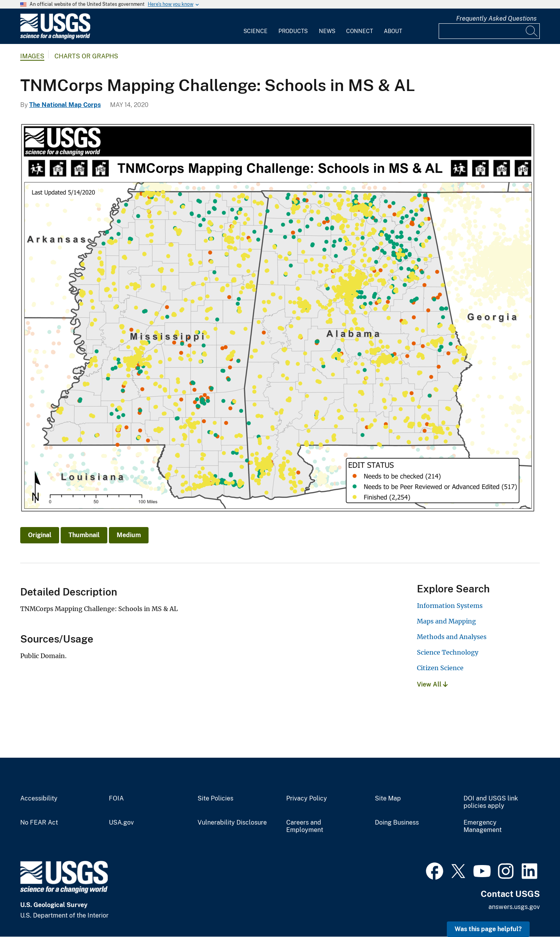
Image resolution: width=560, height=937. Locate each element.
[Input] (489, 31)
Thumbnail (84, 535)
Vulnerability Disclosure (232, 823)
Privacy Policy (307, 799)
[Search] (532, 31)
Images (32, 56)
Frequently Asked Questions (496, 18)
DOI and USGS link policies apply (491, 802)
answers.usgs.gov (514, 907)
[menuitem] (255, 26)
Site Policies (215, 799)
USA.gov (121, 823)
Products (293, 31)
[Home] (55, 38)
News (327, 31)
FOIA (116, 799)
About (393, 31)
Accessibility (39, 799)
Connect (360, 31)
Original (40, 535)
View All (432, 684)
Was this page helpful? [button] (488, 929)
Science (255, 31)
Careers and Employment (305, 826)
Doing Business (397, 823)
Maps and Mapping (446, 621)
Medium (129, 535)
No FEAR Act (39, 823)
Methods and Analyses (452, 637)
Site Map (388, 799)
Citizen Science (440, 668)
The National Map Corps (65, 105)
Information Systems (450, 606)
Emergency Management (483, 826)
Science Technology (448, 652)
